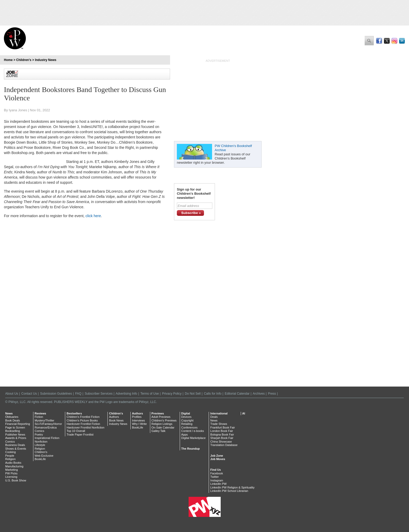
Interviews (139, 420)
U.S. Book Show (16, 480)
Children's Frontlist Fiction (83, 417)
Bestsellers (74, 413)
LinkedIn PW (218, 484)
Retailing (187, 424)
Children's (24, 60)
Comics (10, 442)
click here (93, 216)
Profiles (137, 417)
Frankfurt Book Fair (222, 427)
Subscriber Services (99, 394)
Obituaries (12, 417)
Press (272, 394)
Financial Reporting (18, 424)
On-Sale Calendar (163, 427)
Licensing (11, 477)
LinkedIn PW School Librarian (229, 491)
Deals (214, 417)
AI (244, 413)
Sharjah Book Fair (222, 438)
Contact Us (29, 394)
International (219, 413)
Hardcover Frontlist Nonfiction (85, 427)
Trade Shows (219, 424)
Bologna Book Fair (222, 435)
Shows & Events (16, 449)
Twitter (214, 477)
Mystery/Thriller (44, 420)
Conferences (189, 427)
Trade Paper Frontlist (80, 435)
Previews (158, 413)
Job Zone (217, 456)
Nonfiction (41, 442)
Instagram (217, 480)
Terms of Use (150, 394)
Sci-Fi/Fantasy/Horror (48, 424)
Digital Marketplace (194, 438)
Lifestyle (40, 445)
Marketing (11, 470)
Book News (116, 420)
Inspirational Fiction (47, 438)
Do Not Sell (193, 394)
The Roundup (191, 449)
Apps (185, 435)
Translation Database (224, 445)
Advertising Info (126, 394)
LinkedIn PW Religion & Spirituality (232, 487)
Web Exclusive (44, 456)
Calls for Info (213, 394)
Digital (186, 413)
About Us (12, 394)
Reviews (40, 413)
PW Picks (11, 473)
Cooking (10, 452)
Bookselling (13, 431)
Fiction (39, 417)
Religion (10, 459)
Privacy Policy (172, 394)
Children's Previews (164, 420)
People (10, 456)
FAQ (78, 394)
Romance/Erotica (46, 427)
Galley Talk (159, 431)
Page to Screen (15, 427)
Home (8, 60)
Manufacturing (14, 466)
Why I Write (139, 424)
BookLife (40, 459)
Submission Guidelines (56, 394)
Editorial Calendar (237, 394)
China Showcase (221, 442)
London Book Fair (222, 431)
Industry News (46, 60)
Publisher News (15, 435)
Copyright (187, 420)
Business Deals (15, 445)
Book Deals (13, 420)
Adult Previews (161, 417)
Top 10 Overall (76, 431)
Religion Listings (162, 424)
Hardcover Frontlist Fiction (83, 424)
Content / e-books (193, 431)
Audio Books (13, 463)
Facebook (216, 473)
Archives (259, 394)
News (9, 413)
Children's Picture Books (82, 420)
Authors (114, 417)
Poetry (39, 435)
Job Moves (218, 459)
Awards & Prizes (16, 438)
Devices (186, 417)
